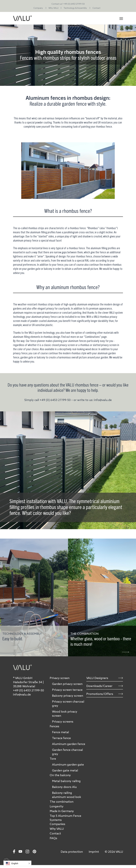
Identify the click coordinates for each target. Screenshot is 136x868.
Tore (53, 759)
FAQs (53, 838)
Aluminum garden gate (68, 765)
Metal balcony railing (66, 781)
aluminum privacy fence (44, 317)
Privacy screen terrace (67, 690)
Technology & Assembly (75, 8)
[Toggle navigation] (121, 18)
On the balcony (60, 775)
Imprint (94, 852)
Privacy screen (60, 678)
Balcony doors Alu (64, 787)
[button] (17, 863)
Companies (57, 824)
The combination (62, 802)
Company (38, 8)
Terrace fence (61, 738)
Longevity (57, 806)
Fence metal (60, 732)
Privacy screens (63, 722)
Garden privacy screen (67, 684)
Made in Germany (62, 811)
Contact (96, 8)
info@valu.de (22, 694)
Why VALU (53, 8)
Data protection (72, 852)
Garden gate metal (65, 770)
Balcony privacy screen (68, 696)
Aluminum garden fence (69, 744)
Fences (54, 726)
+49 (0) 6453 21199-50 (74, 4)
